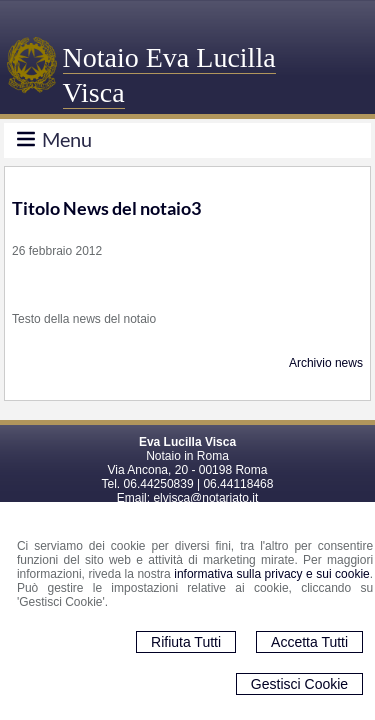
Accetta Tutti (309, 642)
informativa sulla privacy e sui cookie (272, 574)
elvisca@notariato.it (205, 498)
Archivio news (326, 363)
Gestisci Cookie (299, 684)
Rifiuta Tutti (186, 642)
